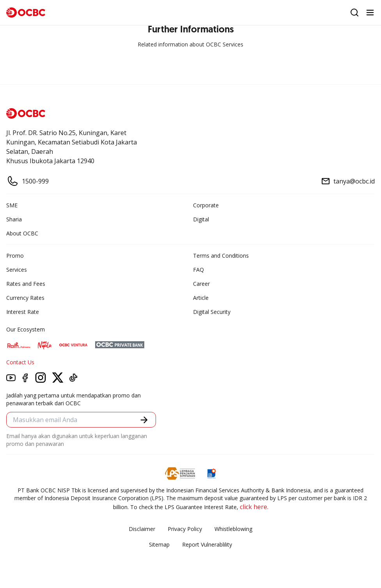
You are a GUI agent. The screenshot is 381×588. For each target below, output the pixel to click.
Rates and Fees (26, 284)
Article (201, 298)
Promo (15, 256)
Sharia (14, 219)
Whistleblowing (233, 529)
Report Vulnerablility (207, 544)
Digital (201, 219)
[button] (144, 420)
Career (201, 284)
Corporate (206, 205)
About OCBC (22, 233)
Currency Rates (25, 298)
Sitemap (159, 544)
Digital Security (212, 312)
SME (12, 205)
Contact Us (20, 362)
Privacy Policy (185, 529)
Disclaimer (142, 529)
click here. (254, 507)
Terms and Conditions (221, 256)
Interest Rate (23, 312)
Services (17, 270)
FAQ (198, 270)
